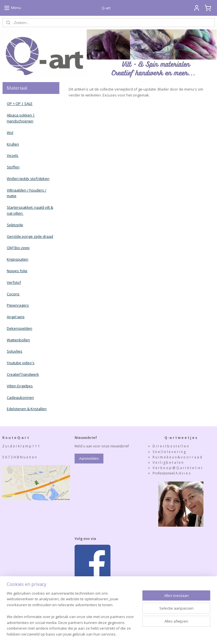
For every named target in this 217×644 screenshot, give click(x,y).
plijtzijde (16, 225)
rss (93, 634)
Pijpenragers (18, 305)
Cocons (13, 294)
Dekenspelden (19, 328)
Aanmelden (89, 458)
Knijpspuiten (18, 259)
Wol (10, 133)
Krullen (13, 144)
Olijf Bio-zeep (18, 248)
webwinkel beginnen (114, 634)
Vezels (13, 155)
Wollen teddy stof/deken (28, 179)
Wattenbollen (18, 340)
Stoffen (13, 167)
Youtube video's (21, 363)
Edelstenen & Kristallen (27, 409)
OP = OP (14, 104)
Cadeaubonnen (20, 397)
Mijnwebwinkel (163, 634)
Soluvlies (15, 351)
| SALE (27, 104)
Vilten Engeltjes (20, 386)
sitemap (81, 634)
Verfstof (14, 282)
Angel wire (16, 317)
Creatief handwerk (23, 374)
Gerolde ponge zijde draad (30, 236)
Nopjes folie (17, 271)
